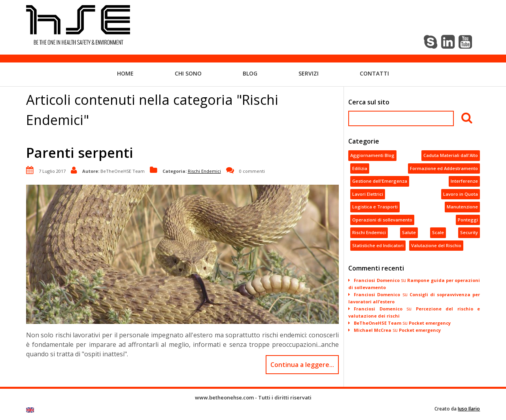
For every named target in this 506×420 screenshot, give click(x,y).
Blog (250, 73)
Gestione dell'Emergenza (380, 181)
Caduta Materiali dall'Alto (451, 155)
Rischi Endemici (204, 171)
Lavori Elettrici (368, 194)
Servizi (309, 73)
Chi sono (188, 73)
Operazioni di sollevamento (382, 220)
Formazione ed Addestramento (444, 168)
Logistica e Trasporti (375, 207)
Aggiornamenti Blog (372, 155)
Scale (438, 232)
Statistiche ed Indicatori (378, 245)
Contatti (374, 73)
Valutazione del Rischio (436, 245)
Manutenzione (462, 207)
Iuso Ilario (469, 409)
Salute (409, 232)
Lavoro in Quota (461, 194)
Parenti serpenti (80, 153)
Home (125, 73)
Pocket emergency (430, 323)
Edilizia (360, 168)
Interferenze (464, 181)
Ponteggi (468, 220)
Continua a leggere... (302, 365)
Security (469, 232)
